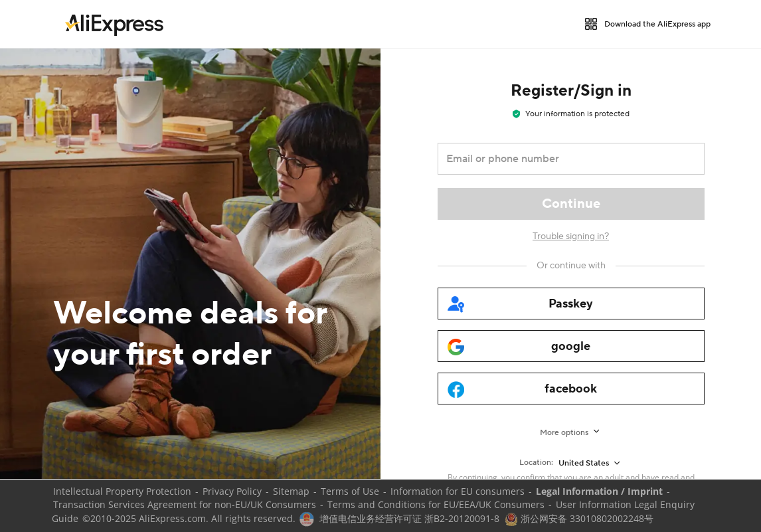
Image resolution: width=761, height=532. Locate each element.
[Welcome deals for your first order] (190, 264)
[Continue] (571, 204)
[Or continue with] (571, 266)
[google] (571, 346)
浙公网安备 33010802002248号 (579, 518)
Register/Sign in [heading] (571, 91)
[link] (114, 24)
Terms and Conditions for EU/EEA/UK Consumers (436, 504)
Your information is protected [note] (571, 114)
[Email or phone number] (562, 159)
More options (564, 433)
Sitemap (291, 491)
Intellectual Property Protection (122, 491)
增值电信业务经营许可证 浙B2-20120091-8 (409, 518)
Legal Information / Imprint (599, 491)
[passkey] (571, 304)
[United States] (590, 463)
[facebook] (571, 389)
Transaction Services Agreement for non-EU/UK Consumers (185, 504)
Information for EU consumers (458, 491)
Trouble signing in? (571, 236)
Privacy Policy (232, 491)
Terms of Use (350, 491)
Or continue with (571, 266)
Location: (536, 463)
